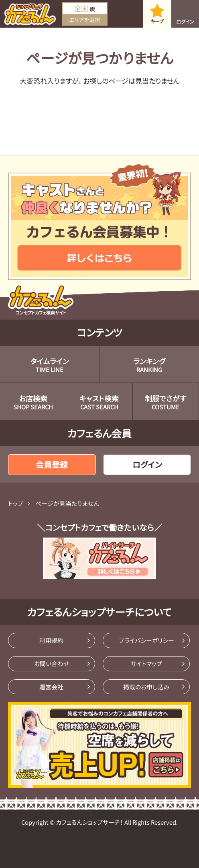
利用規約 (51, 640)
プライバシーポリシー (146, 640)
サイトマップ (146, 664)
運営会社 (51, 687)
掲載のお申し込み (146, 687)
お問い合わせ (52, 664)
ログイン (185, 21)
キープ (157, 21)
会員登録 (52, 464)
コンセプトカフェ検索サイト (41, 300)
